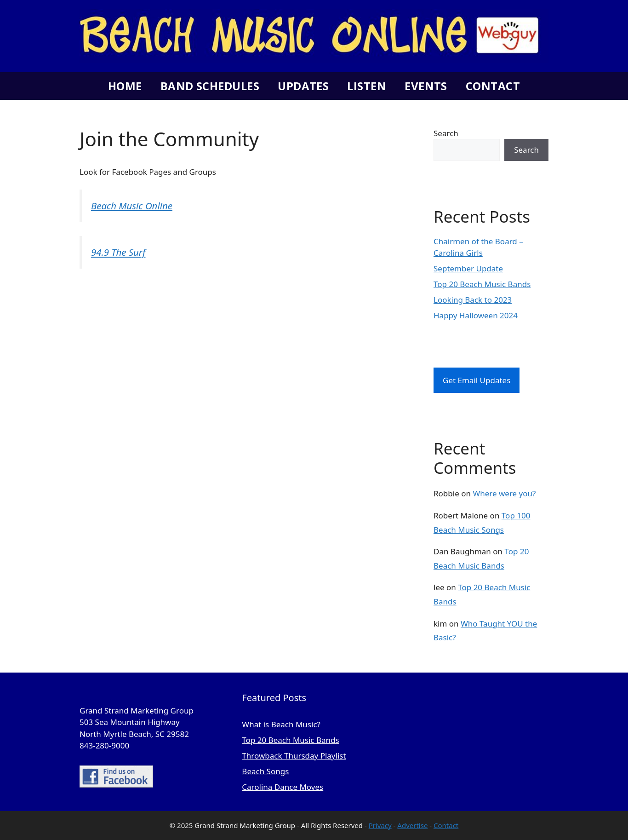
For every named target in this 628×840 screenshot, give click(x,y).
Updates (303, 86)
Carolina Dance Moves (283, 787)
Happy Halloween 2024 (476, 315)
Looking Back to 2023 (473, 300)
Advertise (412, 825)
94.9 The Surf (118, 252)
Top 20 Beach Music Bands (482, 284)
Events (426, 86)
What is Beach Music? (281, 724)
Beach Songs (265, 771)
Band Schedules (210, 86)
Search (446, 133)
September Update (468, 268)
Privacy (380, 825)
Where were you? (504, 493)
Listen (367, 86)
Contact (493, 86)
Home (125, 86)
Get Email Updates (477, 380)
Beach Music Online (132, 206)
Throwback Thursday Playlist (294, 756)
